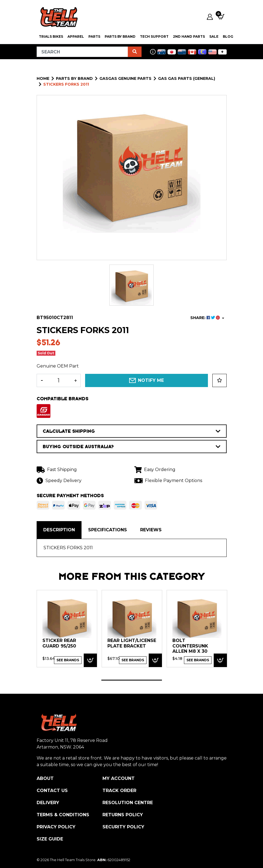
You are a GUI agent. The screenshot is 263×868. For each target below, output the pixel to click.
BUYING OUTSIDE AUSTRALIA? (132, 447)
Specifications (108, 530)
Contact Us (52, 791)
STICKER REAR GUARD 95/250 (59, 643)
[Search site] (135, 52)
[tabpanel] (67, 628)
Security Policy (123, 827)
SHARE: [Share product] (206, 318)
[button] (219, 380)
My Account (119, 778)
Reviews (151, 530)
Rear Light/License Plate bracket (132, 643)
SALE (214, 36)
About (45, 778)
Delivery (48, 803)
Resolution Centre (128, 803)
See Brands (68, 660)
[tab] (59, 530)
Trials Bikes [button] (51, 36)
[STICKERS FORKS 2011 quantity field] (59, 380)
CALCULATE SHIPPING (132, 431)
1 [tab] (132, 680)
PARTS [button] (94, 36)
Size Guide (50, 839)
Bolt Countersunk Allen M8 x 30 (190, 646)
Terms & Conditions (63, 815)
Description (59, 530)
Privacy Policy (56, 827)
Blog (228, 36)
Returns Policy (123, 815)
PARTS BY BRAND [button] (120, 36)
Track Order (119, 791)
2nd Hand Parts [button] (189, 36)
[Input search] (82, 52)
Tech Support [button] (154, 36)
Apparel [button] (76, 36)
